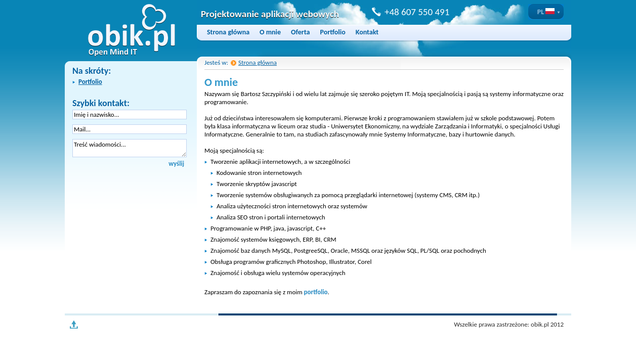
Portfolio (332, 32)
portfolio (316, 292)
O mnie (270, 32)
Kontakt (367, 32)
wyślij (176, 164)
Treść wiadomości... (130, 148)
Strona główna (228, 32)
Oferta (300, 32)
